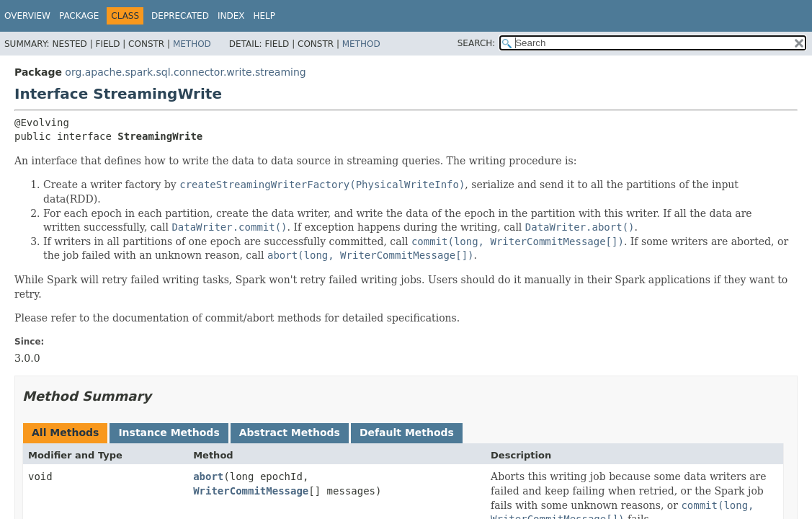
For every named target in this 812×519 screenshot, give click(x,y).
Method (192, 44)
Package (79, 16)
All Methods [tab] (65, 432)
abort (208, 476)
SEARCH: (477, 43)
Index (231, 16)
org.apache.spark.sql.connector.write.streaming (185, 72)
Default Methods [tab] (407, 432)
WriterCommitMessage (251, 491)
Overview (27, 16)
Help (264, 16)
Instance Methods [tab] (169, 432)
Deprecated (180, 16)
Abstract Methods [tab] (290, 432)
